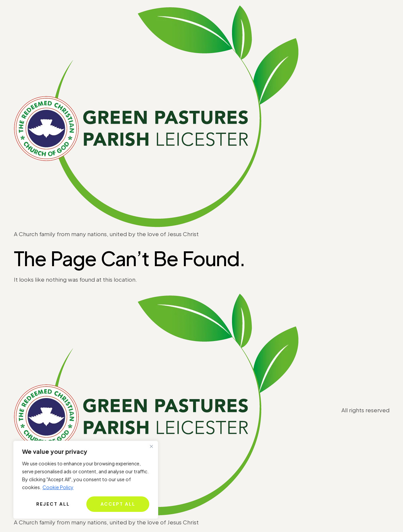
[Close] (151, 446)
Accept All (118, 504)
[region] (86, 480)
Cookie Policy (58, 487)
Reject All (53, 504)
